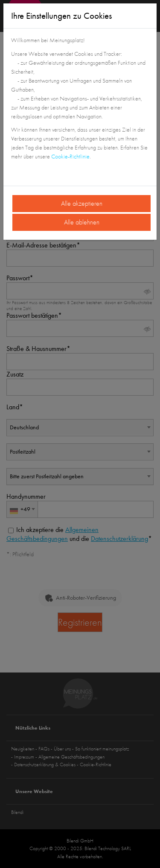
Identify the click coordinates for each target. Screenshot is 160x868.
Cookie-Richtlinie (70, 156)
